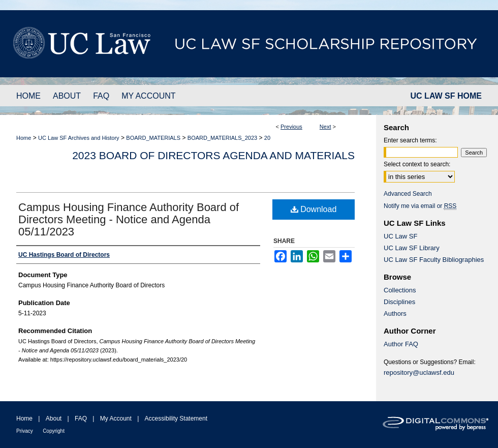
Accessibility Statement (176, 419)
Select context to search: (417, 164)
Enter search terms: (410, 140)
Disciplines (399, 302)
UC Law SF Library (412, 248)
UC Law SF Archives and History (79, 138)
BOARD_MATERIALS (153, 138)
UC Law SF (400, 236)
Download (314, 209)
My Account (116, 419)
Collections (400, 290)
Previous (291, 127)
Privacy (25, 431)
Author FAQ (401, 344)
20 (267, 138)
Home (24, 138)
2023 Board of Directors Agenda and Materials (213, 155)
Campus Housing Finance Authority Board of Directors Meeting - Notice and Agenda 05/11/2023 (129, 219)
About (54, 419)
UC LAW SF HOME (446, 96)
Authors (395, 313)
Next (325, 127)
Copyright (54, 431)
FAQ (81, 419)
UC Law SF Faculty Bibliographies (434, 260)
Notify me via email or (420, 206)
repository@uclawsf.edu (419, 372)
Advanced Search (408, 194)
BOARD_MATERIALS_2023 (222, 138)
